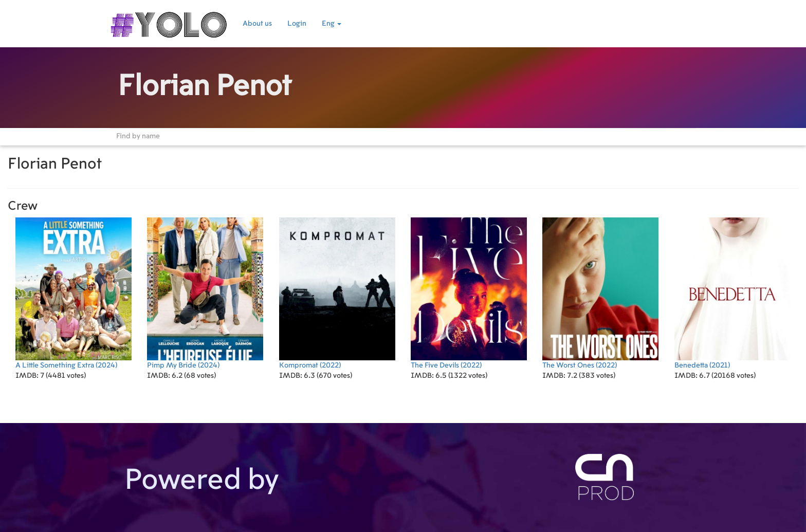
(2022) (337, 293)
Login (297, 24)
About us (257, 24)
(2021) (732, 293)
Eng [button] (332, 24)
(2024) (74, 293)
